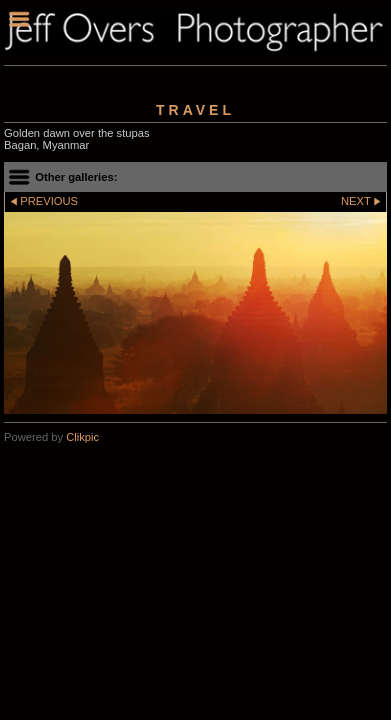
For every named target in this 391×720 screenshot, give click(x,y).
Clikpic (82, 437)
